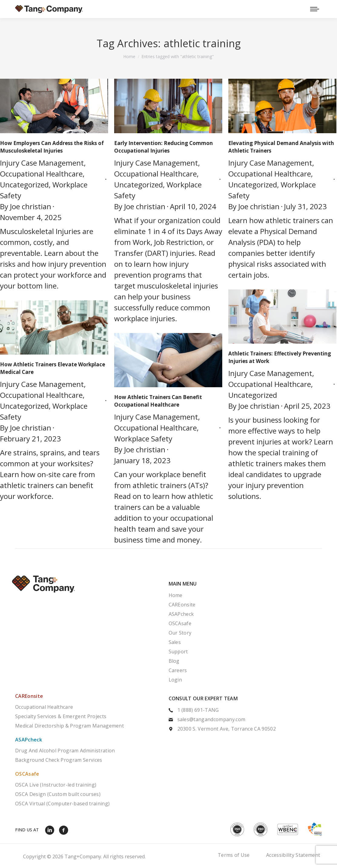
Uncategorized (24, 185)
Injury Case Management (42, 163)
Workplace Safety (143, 439)
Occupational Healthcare (41, 174)
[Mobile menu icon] (315, 9)
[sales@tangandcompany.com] (245, 720)
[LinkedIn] (51, 830)
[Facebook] (65, 830)
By (26, 206)
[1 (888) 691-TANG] (245, 711)
